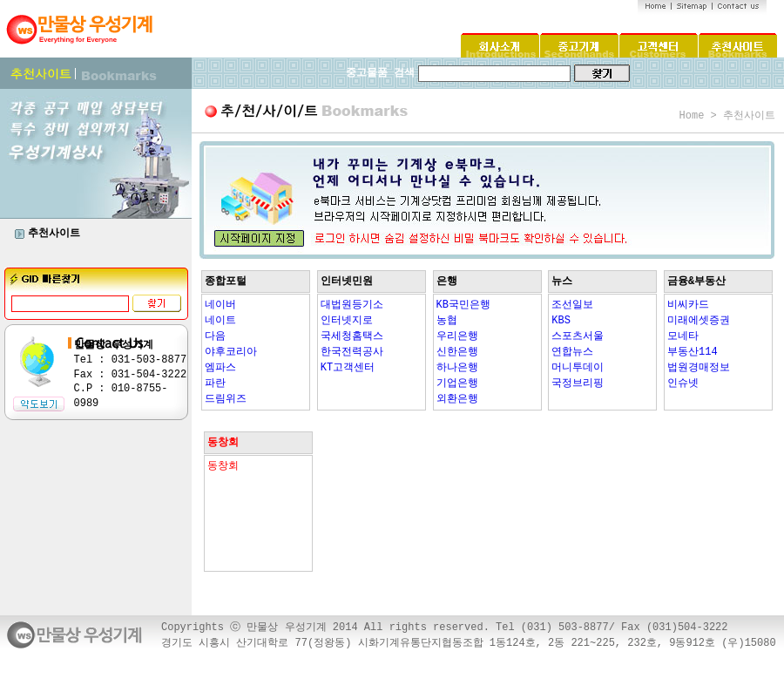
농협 (447, 321)
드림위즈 (226, 399)
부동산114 (693, 352)
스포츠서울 (578, 336)
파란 (215, 383)
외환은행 (457, 399)
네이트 (220, 321)
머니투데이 (578, 368)
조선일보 (572, 305)
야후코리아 (231, 352)
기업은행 (457, 383)
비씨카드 (688, 305)
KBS (561, 321)
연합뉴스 (572, 352)
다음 (215, 336)
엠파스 (220, 368)
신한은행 (457, 352)
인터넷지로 (347, 321)
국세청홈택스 (352, 336)
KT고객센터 (348, 368)
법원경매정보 (699, 368)
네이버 (220, 305)
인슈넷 (683, 383)
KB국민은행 (463, 305)
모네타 (683, 336)
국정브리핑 (578, 383)
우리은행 (457, 336)
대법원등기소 (352, 305)
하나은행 (457, 368)
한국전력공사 (352, 352)
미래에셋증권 (699, 321)
